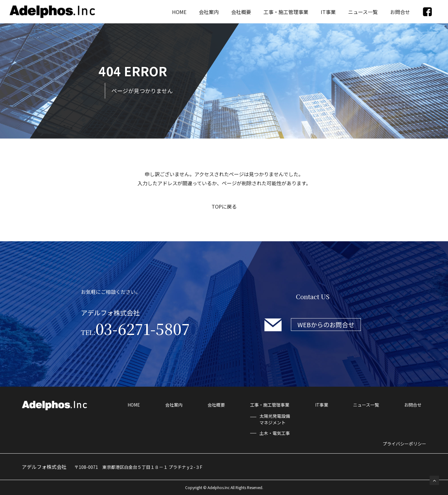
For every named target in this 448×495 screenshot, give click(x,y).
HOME (179, 12)
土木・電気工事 (275, 433)
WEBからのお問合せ (326, 325)
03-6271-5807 (135, 329)
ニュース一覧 (363, 12)
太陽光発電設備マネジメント (275, 419)
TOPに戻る (224, 206)
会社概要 (241, 12)
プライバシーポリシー (404, 444)
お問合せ (400, 12)
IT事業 (328, 12)
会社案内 (209, 12)
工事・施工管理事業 (286, 12)
